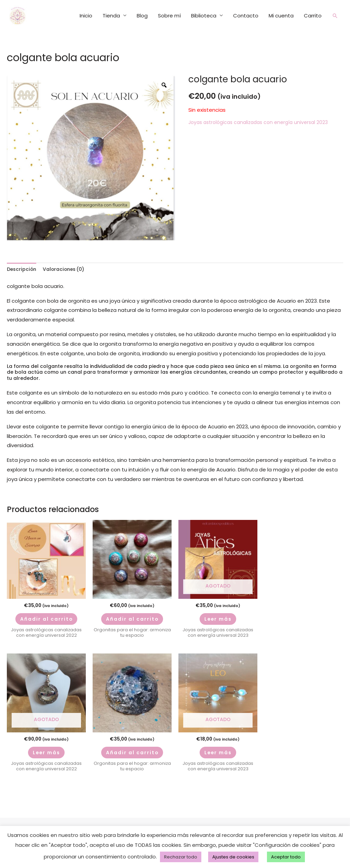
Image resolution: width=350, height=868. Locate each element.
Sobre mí (169, 13)
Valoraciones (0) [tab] (69, 266)
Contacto (245, 13)
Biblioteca (203, 13)
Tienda (111, 13)
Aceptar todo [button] (286, 857)
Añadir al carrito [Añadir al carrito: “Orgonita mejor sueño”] (132, 756)
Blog (142, 13)
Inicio (85, 13)
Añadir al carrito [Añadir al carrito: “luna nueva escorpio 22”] (46, 618)
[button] (335, 13)
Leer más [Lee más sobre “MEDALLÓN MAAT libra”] (46, 756)
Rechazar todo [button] (181, 857)
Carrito (312, 13)
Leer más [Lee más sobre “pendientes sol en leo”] (218, 756)
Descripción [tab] (23, 266)
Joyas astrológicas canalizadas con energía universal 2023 (263, 118)
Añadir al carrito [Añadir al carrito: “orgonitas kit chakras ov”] (132, 618)
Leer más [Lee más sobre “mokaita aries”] (218, 618)
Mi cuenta (280, 13)
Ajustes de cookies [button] (233, 857)
